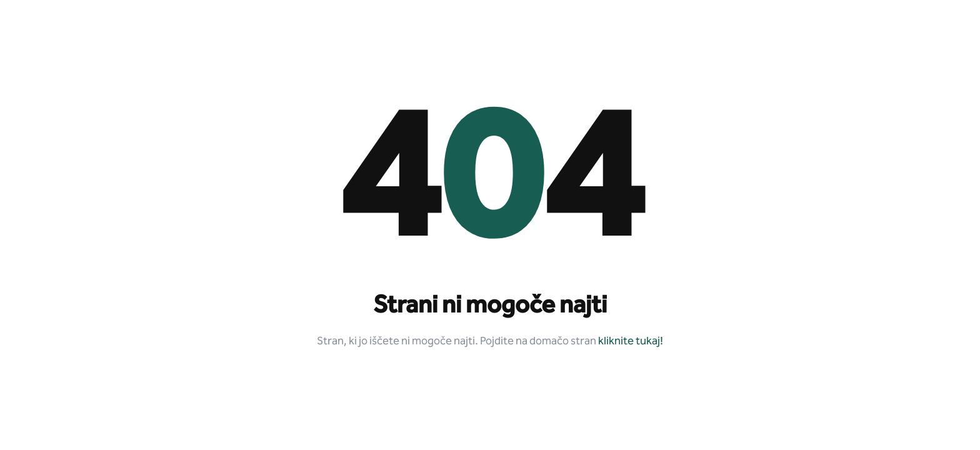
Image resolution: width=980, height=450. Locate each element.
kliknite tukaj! (631, 342)
